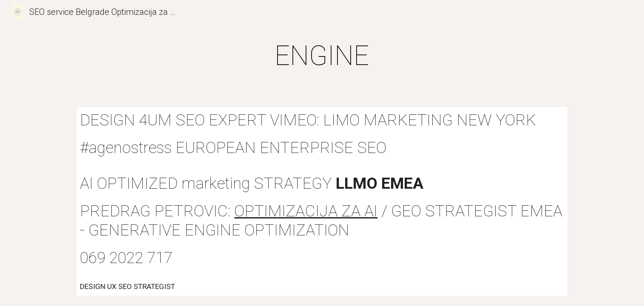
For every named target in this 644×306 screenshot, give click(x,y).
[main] (322, 56)
